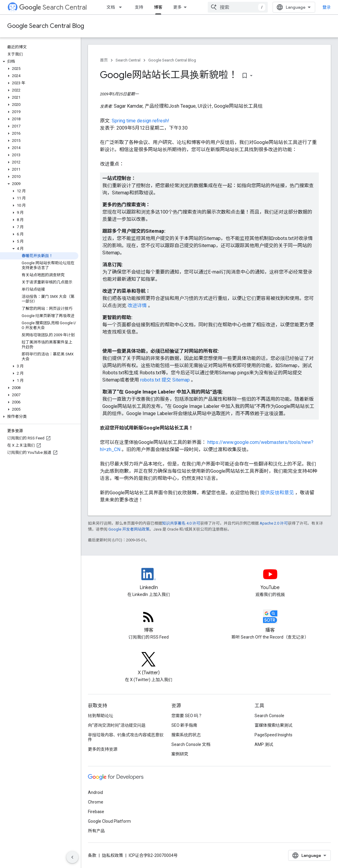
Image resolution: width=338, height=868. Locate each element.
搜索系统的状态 (186, 735)
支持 (139, 7)
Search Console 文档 (191, 744)
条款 (92, 855)
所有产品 (96, 831)
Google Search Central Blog (46, 26)
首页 (104, 60)
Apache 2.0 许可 (274, 523)
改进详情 (138, 305)
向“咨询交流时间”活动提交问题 (117, 725)
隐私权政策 (113, 855)
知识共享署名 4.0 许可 (181, 523)
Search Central (53, 7)
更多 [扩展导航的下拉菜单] (177, 7)
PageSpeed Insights (273, 735)
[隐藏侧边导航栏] (72, 857)
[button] (39, 61)
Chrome (96, 802)
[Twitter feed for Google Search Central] (149, 664)
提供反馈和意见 (278, 493)
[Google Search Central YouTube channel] (270, 579)
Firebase (96, 812)
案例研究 (180, 754)
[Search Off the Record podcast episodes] (270, 622)
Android (95, 792)
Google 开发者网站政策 (129, 529)
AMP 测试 (264, 744)
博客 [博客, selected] (158, 7)
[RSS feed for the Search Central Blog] (149, 622)
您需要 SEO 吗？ (187, 716)
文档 (111, 7)
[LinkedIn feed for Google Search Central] (149, 579)
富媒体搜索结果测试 (273, 725)
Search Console (269, 716)
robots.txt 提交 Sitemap (166, 380)
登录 (327, 7)
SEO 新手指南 (184, 725)
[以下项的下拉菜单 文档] (122, 7)
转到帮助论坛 (101, 716)
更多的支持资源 (103, 749)
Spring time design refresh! (140, 121)
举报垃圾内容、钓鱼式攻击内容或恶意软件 (126, 737)
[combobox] (238, 7)
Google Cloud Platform (109, 821)
